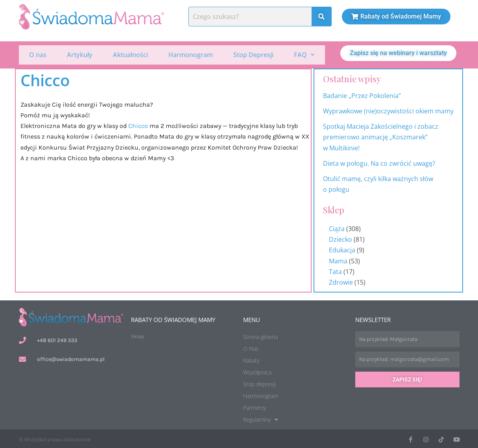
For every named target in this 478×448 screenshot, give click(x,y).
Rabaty (251, 359)
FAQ (304, 54)
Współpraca (257, 371)
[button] (304, 54)
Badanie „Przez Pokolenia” (362, 94)
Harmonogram (191, 54)
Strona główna (260, 336)
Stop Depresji (253, 54)
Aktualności (130, 54)
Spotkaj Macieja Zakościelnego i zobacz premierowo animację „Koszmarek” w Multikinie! (381, 136)
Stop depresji (259, 383)
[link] (138, 125)
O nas (38, 54)
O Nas (251, 347)
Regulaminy (261, 418)
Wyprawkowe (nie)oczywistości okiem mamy (389, 110)
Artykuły (80, 54)
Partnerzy (255, 406)
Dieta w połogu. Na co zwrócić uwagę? (379, 162)
